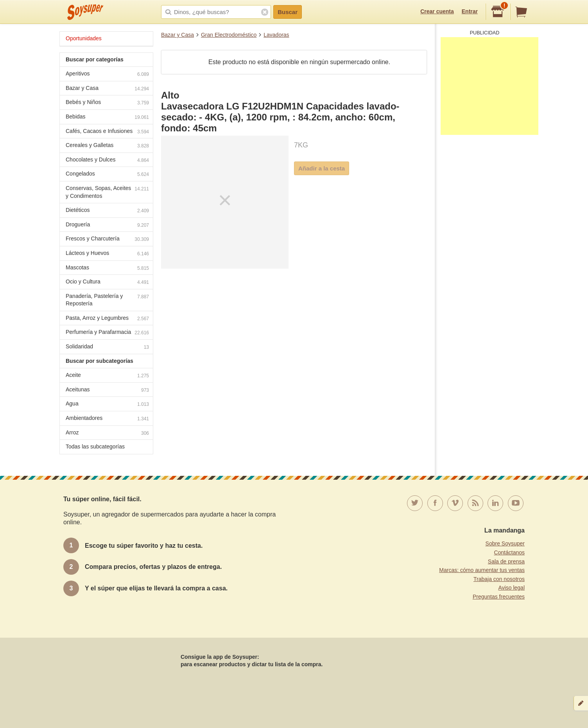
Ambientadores (107, 419)
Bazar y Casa (177, 35)
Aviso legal (512, 588)
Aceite (107, 376)
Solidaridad (107, 347)
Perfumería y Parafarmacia (107, 333)
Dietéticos (107, 211)
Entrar (470, 11)
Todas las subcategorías (95, 446)
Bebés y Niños (107, 103)
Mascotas (107, 268)
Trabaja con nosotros (499, 579)
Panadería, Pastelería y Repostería (107, 300)
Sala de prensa (506, 561)
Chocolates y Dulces (107, 160)
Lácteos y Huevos (107, 254)
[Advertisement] (489, 86)
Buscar (288, 12)
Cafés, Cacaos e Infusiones (107, 132)
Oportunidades (84, 38)
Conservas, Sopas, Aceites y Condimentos (107, 192)
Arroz (107, 433)
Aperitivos (107, 74)
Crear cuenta (437, 11)
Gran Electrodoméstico (229, 35)
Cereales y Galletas (107, 146)
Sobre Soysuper (505, 543)
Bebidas (107, 117)
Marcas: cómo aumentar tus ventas (482, 570)
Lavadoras (276, 35)
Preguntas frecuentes (499, 597)
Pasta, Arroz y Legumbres (107, 319)
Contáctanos (509, 552)
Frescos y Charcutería (107, 239)
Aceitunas (107, 390)
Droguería (107, 225)
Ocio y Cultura (107, 282)
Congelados (107, 175)
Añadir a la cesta (322, 168)
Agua (107, 404)
